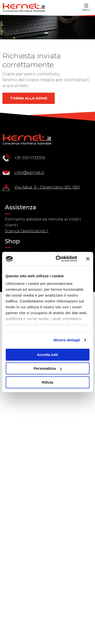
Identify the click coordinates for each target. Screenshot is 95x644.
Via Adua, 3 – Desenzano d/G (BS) (47, 187)
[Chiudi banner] (88, 259)
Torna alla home (29, 98)
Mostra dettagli (67, 340)
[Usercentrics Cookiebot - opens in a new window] (58, 259)
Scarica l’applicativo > (27, 231)
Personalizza (48, 368)
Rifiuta (47, 382)
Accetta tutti (47, 355)
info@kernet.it (29, 172)
